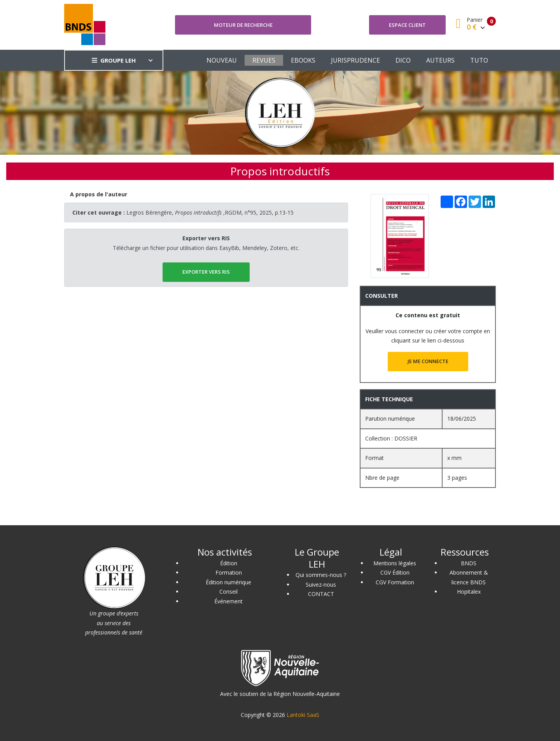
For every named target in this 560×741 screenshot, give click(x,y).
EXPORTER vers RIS (206, 272)
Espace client (407, 25)
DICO (403, 60)
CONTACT (321, 594)
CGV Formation (395, 582)
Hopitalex (469, 592)
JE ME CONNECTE (428, 361)
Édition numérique (228, 582)
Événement (228, 601)
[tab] (99, 195)
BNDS (469, 563)
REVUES (264, 60)
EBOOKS (303, 60)
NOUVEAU (222, 60)
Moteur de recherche (243, 25)
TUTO (479, 60)
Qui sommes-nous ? (321, 575)
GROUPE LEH (114, 60)
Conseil (228, 592)
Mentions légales (395, 563)
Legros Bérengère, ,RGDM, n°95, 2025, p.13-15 (210, 212)
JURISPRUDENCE (355, 60)
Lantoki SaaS (303, 715)
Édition (229, 563)
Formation (229, 572)
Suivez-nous (321, 585)
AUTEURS (440, 60)
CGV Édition (395, 572)
